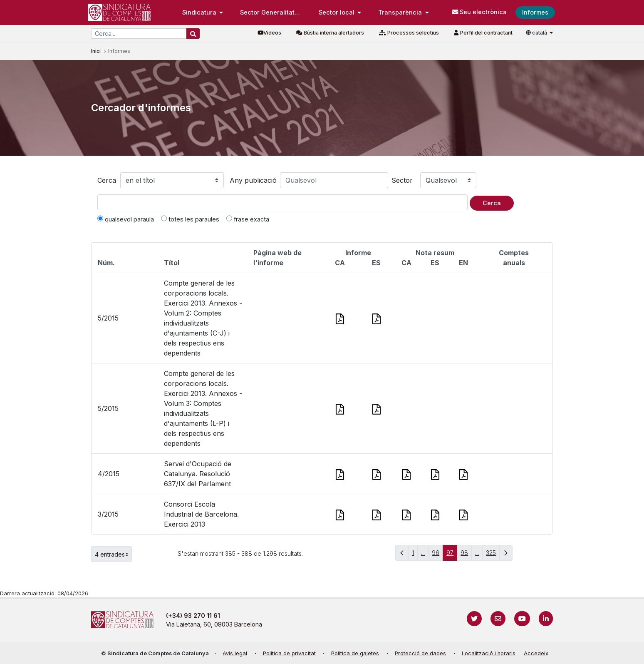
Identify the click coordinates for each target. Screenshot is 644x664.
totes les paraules (190, 219)
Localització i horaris (489, 653)
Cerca (107, 180)
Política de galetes (355, 653)
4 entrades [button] (113, 554)
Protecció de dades (420, 653)
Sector (402, 180)
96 (437, 555)
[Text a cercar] (282, 202)
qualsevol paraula (126, 219)
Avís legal (235, 653)
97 (452, 555)
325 (493, 555)
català (537, 33)
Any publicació (253, 180)
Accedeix (536, 653)
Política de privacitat (289, 653)
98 (466, 555)
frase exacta (248, 219)
